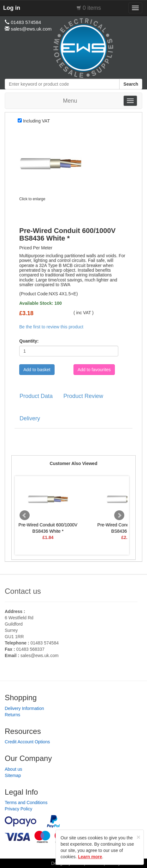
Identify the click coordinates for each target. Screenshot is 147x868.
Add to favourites (94, 370)
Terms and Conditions (26, 803)
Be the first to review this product (51, 327)
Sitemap (13, 775)
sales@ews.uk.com (40, 655)
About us (13, 769)
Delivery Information (24, 708)
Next (119, 515)
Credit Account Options (27, 742)
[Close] (138, 837)
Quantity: (29, 341)
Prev (25, 515)
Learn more (90, 857)
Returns (12, 715)
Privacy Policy (18, 809)
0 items (92, 8)
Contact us (23, 591)
